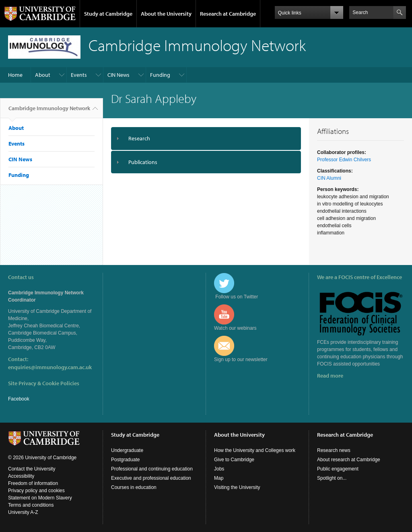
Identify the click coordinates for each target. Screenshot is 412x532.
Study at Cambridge (108, 14)
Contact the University (32, 469)
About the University (166, 14)
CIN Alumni (329, 178)
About (43, 75)
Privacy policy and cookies (36, 491)
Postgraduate (125, 460)
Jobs (219, 469)
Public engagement (338, 469)
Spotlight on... (332, 478)
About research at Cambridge (349, 460)
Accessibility (21, 476)
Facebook (19, 399)
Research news (334, 450)
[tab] (206, 139)
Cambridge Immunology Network (49, 111)
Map (219, 478)
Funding (160, 75)
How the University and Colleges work (255, 450)
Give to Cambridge (234, 460)
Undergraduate (127, 450)
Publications (143, 162)
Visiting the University (237, 487)
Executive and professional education (151, 478)
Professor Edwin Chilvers (344, 160)
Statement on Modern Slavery (40, 498)
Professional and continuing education (152, 469)
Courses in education (134, 487)
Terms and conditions (31, 505)
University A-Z (23, 512)
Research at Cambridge (228, 14)
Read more (330, 376)
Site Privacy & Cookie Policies (44, 383)
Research (139, 138)
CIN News (118, 75)
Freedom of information (33, 483)
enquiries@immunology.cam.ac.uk (50, 367)
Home (15, 75)
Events (79, 75)
